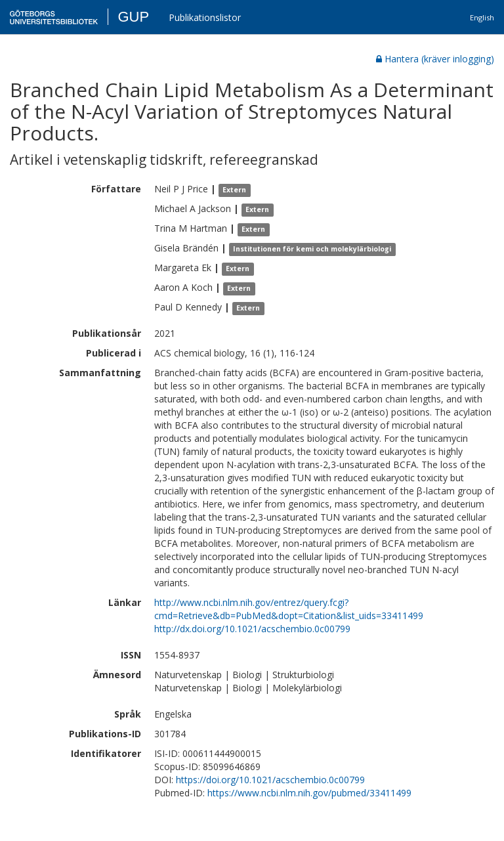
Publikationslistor (205, 17)
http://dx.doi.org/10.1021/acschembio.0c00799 (252, 629)
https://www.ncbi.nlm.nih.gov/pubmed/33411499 (309, 793)
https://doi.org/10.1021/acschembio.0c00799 (270, 780)
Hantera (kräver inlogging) (435, 59)
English (482, 17)
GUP (133, 17)
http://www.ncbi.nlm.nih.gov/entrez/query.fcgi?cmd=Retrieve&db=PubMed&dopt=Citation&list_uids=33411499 (289, 609)
